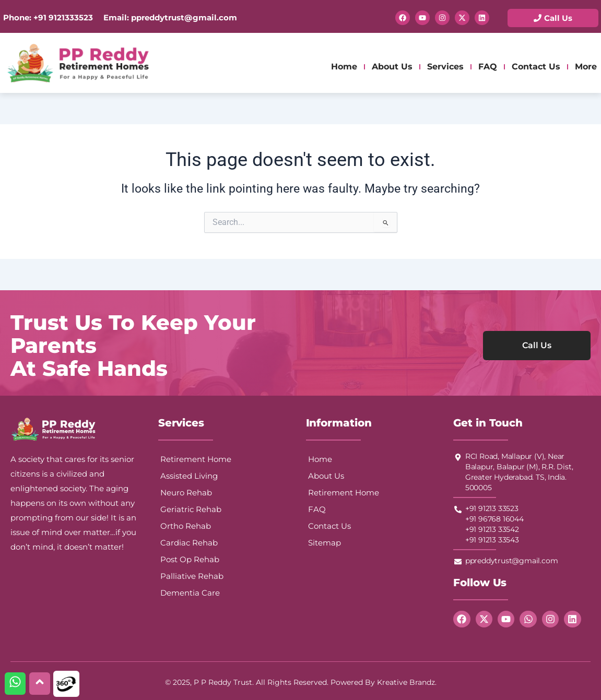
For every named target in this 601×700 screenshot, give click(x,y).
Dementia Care (190, 593)
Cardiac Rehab (189, 543)
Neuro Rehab (186, 493)
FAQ (488, 67)
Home (344, 67)
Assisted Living (189, 476)
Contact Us (536, 67)
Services (445, 67)
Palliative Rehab (192, 576)
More (586, 67)
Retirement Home (196, 459)
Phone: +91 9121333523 (48, 17)
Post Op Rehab (190, 559)
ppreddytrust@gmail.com (183, 17)
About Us (392, 67)
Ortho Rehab (186, 526)
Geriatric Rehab (191, 509)
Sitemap (325, 543)
